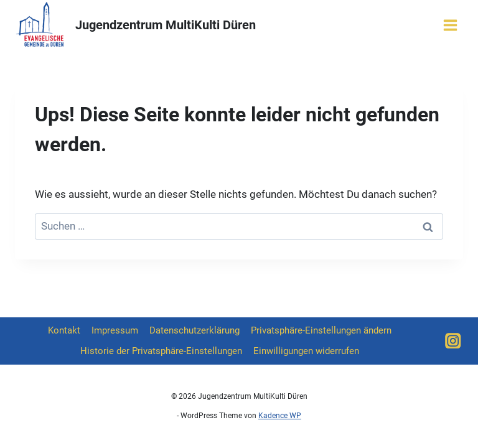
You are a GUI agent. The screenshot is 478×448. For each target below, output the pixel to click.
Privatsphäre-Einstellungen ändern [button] (321, 330)
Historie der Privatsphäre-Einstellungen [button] (161, 351)
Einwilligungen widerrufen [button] (306, 351)
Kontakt (64, 330)
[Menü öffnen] (450, 25)
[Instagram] (453, 341)
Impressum (115, 330)
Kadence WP (280, 416)
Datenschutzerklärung (194, 330)
